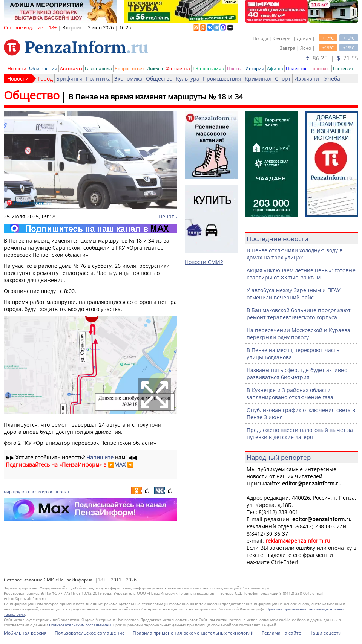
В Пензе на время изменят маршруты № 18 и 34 (156, 97)
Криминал (258, 79)
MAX (120, 465)
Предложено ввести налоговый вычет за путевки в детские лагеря (300, 433)
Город (45, 79)
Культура (188, 79)
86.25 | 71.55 (332, 58)
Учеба (332, 79)
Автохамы (71, 68)
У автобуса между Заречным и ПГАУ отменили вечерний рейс (294, 294)
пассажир (38, 492)
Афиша (275, 68)
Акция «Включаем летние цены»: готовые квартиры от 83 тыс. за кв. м (301, 274)
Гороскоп (320, 68)
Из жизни (307, 79)
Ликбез (155, 68)
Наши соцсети (325, 633)
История (255, 68)
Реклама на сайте (281, 633)
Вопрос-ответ (130, 68)
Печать (168, 216)
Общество (159, 79)
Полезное (297, 68)
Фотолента (178, 68)
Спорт (283, 79)
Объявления (43, 68)
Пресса (235, 68)
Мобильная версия (25, 633)
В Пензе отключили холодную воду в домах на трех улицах (295, 254)
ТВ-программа (209, 68)
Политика (98, 79)
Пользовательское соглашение (90, 633)
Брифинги (69, 79)
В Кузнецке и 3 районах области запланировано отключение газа (290, 394)
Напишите (100, 457)
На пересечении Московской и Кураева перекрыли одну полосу (298, 334)
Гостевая (343, 68)
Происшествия (222, 79)
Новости (17, 68)
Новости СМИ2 (204, 262)
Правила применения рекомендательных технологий (193, 633)
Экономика (128, 79)
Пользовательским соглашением (80, 625)
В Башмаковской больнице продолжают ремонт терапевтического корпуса (299, 314)
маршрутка (15, 492)
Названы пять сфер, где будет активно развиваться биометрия (297, 374)
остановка (59, 492)
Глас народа (98, 68)
